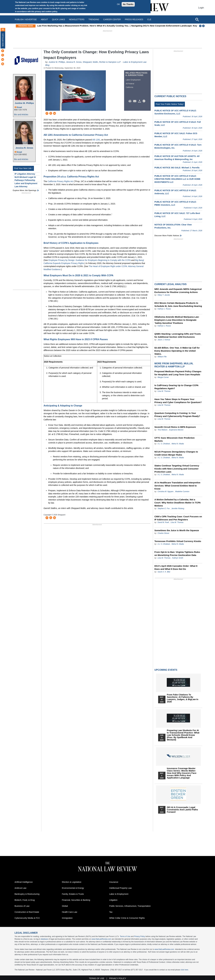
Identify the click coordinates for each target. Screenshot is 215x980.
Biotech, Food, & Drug (25, 900)
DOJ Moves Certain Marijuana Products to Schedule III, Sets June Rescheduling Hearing (178, 304)
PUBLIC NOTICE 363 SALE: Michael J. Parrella (177, 168)
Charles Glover (163, 533)
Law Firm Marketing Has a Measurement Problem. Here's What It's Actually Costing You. (99, 26)
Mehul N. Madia (178, 444)
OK (118, 4)
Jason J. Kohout (164, 340)
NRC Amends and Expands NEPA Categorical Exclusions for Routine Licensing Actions (178, 291)
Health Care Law (70, 912)
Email (20, 107)
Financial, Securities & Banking (76, 900)
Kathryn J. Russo (164, 309)
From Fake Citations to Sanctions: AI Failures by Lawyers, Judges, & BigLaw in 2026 (183, 698)
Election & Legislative (72, 882)
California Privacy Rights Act (61, 181)
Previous (200, 26)
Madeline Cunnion (182, 492)
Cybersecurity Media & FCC (27, 918)
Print (131, 101)
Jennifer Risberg (178, 509)
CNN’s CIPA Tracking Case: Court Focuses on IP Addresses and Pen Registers (178, 518)
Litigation (113, 900)
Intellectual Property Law (121, 888)
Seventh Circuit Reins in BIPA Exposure (175, 427)
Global (65, 906)
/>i (144, 101)
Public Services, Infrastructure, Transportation (130, 906)
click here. (185, 970)
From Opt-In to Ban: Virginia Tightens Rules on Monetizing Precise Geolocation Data (177, 554)
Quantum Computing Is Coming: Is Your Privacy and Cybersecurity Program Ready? (177, 415)
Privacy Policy (140, 936)
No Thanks (128, 4)
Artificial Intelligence (24, 882)
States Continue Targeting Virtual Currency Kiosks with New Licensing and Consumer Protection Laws (177, 469)
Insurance (114, 882)
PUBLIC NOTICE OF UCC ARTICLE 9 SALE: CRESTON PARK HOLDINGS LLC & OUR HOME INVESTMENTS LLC (178, 179)
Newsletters (77, 19)
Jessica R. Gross (24, 148)
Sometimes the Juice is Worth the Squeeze (177, 530)
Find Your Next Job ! (23, 168)
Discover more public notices (167, 236)
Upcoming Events (166, 670)
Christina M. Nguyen (166, 492)
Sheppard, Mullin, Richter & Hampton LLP (102, 62)
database (44, 939)
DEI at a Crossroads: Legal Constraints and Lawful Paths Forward (182, 810)
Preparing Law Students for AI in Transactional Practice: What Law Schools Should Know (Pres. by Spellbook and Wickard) (183, 735)
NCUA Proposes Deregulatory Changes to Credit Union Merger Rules (176, 453)
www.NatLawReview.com (101, 939)
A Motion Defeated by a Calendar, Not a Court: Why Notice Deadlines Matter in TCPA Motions (178, 503)
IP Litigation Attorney (25, 174)
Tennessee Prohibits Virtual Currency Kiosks (178, 541)
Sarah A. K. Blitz (164, 572)
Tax (111, 912)
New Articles (3, 40)
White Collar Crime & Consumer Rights (127, 918)
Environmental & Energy (73, 888)
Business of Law (22, 906)
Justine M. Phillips (24, 103)
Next (204, 26)
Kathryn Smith (178, 558)
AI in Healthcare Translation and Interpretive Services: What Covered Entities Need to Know (177, 486)
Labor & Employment (119, 894)
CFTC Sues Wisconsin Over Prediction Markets (175, 439)
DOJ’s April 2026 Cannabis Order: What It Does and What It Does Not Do (176, 567)
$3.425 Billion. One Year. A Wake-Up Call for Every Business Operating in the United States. (177, 351)
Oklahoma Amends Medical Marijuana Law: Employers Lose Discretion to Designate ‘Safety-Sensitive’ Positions (177, 320)
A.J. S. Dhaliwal (164, 444)
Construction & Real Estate (27, 912)
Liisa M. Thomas (164, 391)
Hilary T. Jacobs (164, 295)
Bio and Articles (21, 115)
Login (201, 8)
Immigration (67, 918)
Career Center (112, 19)
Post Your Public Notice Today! (170, 104)
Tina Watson (162, 430)
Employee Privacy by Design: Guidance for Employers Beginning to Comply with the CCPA (89, 260)
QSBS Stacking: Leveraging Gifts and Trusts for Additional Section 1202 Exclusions (178, 335)
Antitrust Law (21, 888)
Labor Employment (133, 80)
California (129, 87)
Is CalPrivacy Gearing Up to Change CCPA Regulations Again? (176, 387)
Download (140, 101)
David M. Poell (163, 522)
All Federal (130, 84)
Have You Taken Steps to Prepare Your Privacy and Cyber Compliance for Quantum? (178, 401)
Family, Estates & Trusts (73, 894)
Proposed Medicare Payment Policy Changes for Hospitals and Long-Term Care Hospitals (178, 373)
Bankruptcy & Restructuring (27, 894)
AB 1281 (96, 140)
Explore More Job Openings (25, 190)
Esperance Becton (176, 430)
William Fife (162, 357)
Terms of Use (125, 936)
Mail (135, 101)
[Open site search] (197, 19)
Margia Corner (163, 377)
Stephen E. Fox (164, 509)
